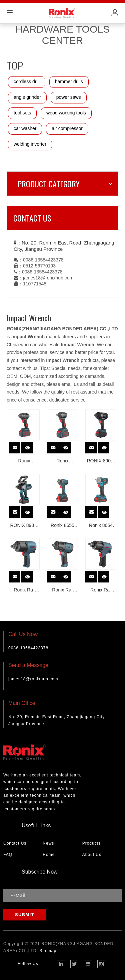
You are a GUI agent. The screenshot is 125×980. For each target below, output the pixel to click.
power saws (69, 97)
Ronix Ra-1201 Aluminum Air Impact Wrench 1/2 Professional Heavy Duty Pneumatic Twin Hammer (101, 591)
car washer (25, 128)
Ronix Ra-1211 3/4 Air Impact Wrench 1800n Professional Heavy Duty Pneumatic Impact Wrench (24, 591)
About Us (92, 855)
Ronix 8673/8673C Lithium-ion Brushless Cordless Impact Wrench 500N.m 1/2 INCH (62, 462)
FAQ (8, 855)
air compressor (67, 128)
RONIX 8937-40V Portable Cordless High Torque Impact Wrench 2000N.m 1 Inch (24, 526)
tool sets (22, 113)
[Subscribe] (25, 915)
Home (49, 855)
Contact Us (15, 843)
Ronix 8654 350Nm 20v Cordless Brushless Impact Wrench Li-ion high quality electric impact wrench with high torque (101, 526)
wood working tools (66, 113)
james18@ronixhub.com (48, 278)
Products (91, 843)
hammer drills (69, 82)
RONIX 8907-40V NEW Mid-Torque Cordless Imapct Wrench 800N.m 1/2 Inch (101, 462)
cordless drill (27, 82)
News (48, 843)
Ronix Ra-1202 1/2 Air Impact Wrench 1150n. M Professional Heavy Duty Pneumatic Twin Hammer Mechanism (62, 591)
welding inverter (30, 144)
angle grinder (27, 97)
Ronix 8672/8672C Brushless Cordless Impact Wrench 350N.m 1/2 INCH (24, 462)
